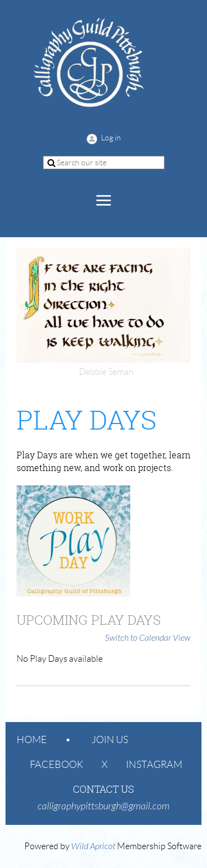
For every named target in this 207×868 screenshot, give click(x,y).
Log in (111, 138)
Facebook (57, 765)
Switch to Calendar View (148, 638)
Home (32, 740)
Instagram (154, 765)
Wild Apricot (93, 846)
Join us (110, 740)
